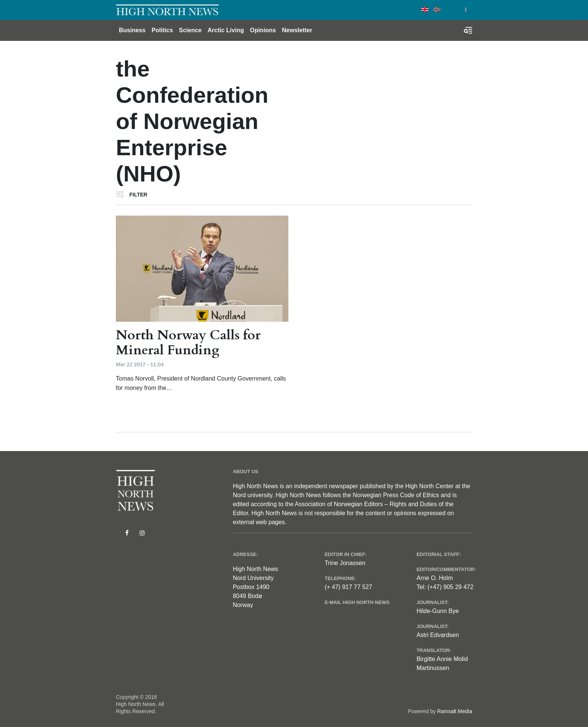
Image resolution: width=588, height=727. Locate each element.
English (425, 10)
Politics (162, 30)
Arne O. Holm (435, 578)
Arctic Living (226, 30)
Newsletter (297, 30)
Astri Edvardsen (438, 635)
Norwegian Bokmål (437, 10)
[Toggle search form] (468, 30)
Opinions (263, 30)
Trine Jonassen (345, 563)
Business (132, 30)
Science (190, 30)
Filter (138, 195)
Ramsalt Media (455, 711)
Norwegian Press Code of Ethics (396, 495)
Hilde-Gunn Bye (438, 611)
